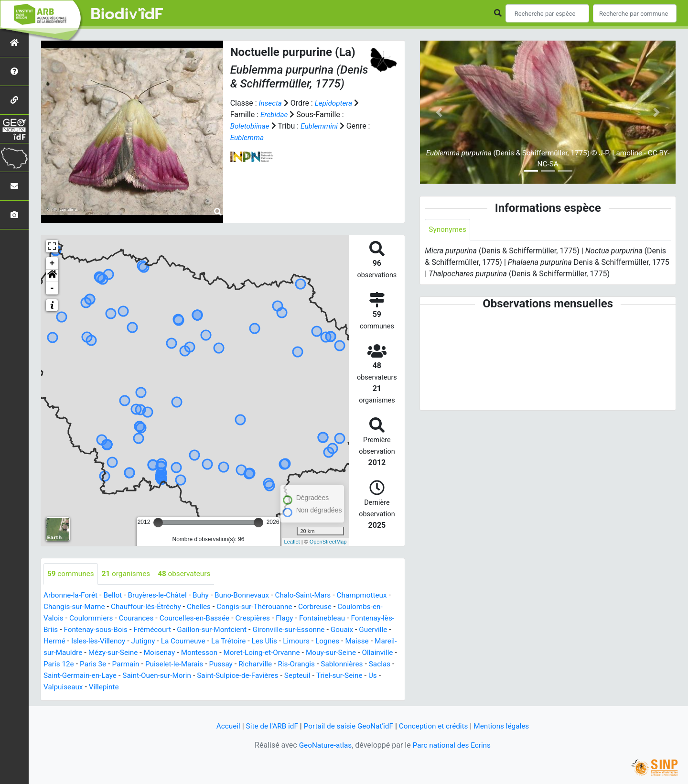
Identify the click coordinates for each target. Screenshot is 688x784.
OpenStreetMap (328, 542)
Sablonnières (69, 676)
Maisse (56, 653)
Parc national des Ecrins (453, 745)
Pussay (304, 664)
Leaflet (292, 542)
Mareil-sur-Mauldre (106, 653)
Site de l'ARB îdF (268, 726)
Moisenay (218, 653)
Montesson (259, 653)
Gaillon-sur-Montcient (231, 630)
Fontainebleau (334, 618)
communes (72, 574)
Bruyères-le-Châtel (162, 595)
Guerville (58, 641)
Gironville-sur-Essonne (311, 630)
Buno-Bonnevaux (250, 595)
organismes (129, 574)
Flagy (294, 618)
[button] (52, 276)
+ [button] (52, 263)
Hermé (90, 641)
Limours (342, 641)
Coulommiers (93, 618)
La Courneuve (224, 641)
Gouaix (366, 630)
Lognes (374, 641)
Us (135, 687)
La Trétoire (271, 641)
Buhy (207, 595)
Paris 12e (135, 664)
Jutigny (183, 641)
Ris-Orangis (382, 664)
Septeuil (57, 687)
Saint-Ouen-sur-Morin (244, 676)
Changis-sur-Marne (80, 607)
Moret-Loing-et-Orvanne (324, 653)
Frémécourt (169, 630)
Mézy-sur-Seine (170, 653)
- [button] (52, 288)
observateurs (189, 574)
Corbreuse (330, 607)
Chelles (209, 607)
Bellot (116, 595)
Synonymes (448, 230)
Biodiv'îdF (127, 14)
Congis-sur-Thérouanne (268, 607)
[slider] (158, 523)
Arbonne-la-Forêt (72, 595)
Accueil (222, 726)
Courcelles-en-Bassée (200, 618)
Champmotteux (375, 595)
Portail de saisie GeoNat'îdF (347, 726)
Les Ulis (309, 641)
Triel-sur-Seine (101, 687)
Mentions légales (507, 726)
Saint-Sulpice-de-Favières (329, 676)
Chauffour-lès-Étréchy (154, 607)
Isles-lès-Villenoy (136, 641)
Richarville (339, 664)
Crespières (261, 618)
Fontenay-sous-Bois (110, 630)
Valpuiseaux (166, 687)
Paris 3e (171, 664)
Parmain (205, 664)
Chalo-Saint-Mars (313, 595)
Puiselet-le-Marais (255, 664)
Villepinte (209, 687)
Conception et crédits (436, 726)
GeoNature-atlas (323, 745)
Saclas (109, 676)
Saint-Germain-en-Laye (164, 676)
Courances (140, 618)
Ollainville (97, 664)
